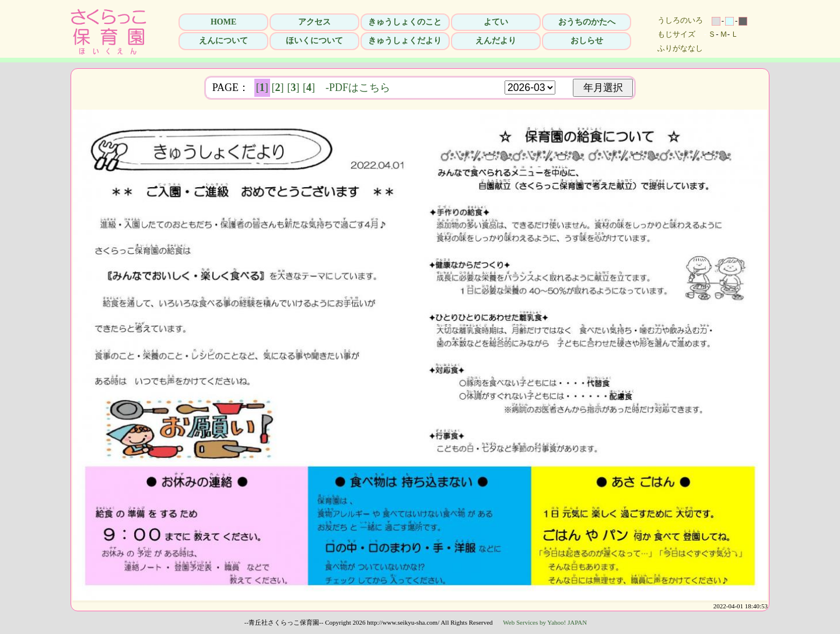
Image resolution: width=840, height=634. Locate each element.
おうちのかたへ (587, 22)
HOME (223, 22)
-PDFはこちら (358, 87)
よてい (496, 22)
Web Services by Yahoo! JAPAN (545, 622)
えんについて (223, 41)
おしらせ (587, 41)
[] (262, 87)
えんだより (496, 41)
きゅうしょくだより (405, 41)
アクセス (314, 22)
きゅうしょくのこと (405, 22)
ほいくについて (314, 41)
